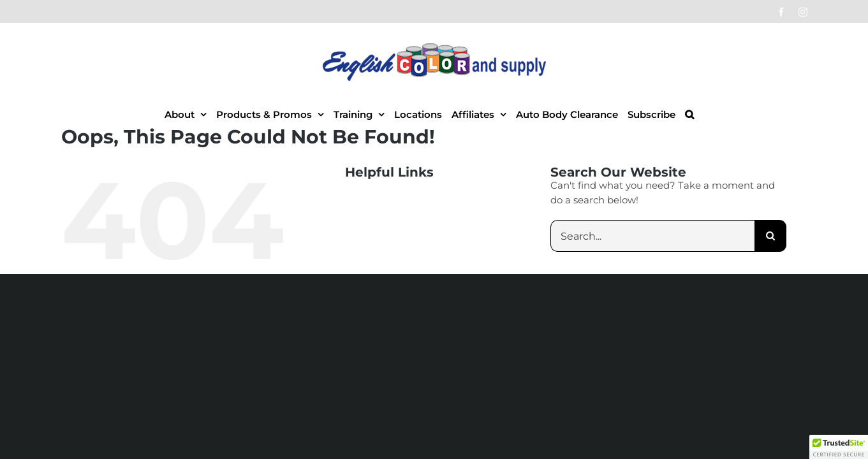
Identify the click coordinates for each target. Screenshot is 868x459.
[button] (739, 114)
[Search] (770, 236)
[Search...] (652, 236)
